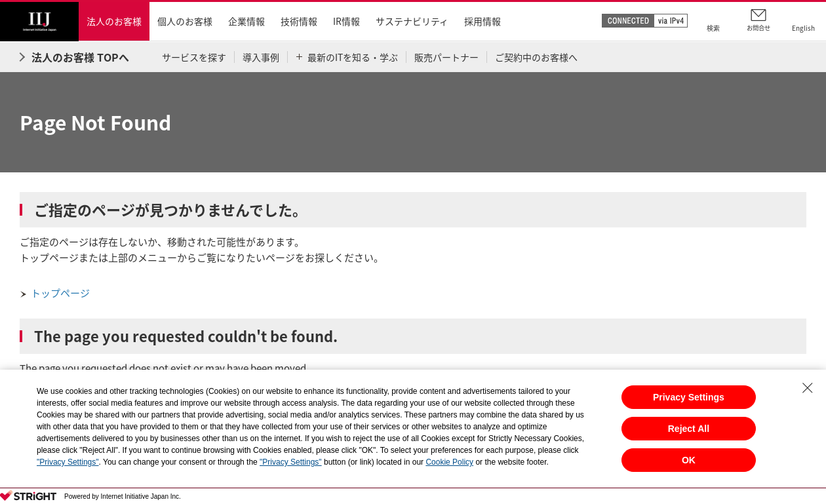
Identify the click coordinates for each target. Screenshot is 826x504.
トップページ (60, 293)
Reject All (689, 429)
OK (689, 460)
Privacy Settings (689, 397)
